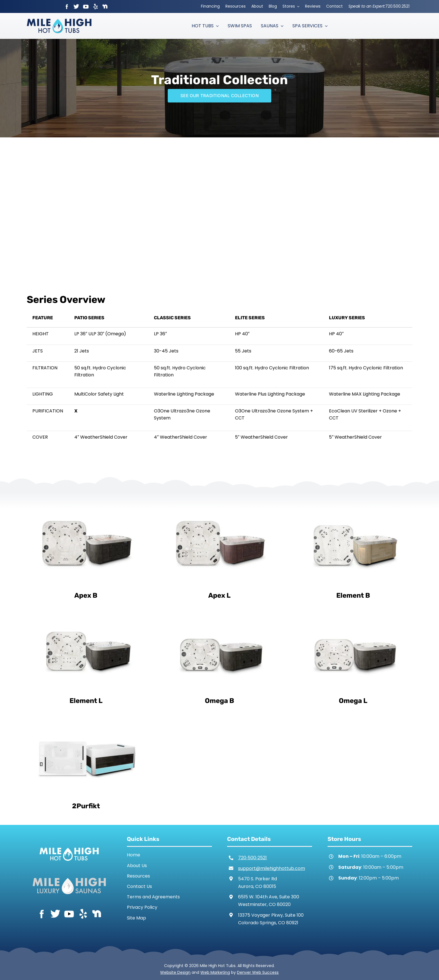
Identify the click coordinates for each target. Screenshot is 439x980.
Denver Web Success (258, 972)
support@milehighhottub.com (272, 868)
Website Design (175, 972)
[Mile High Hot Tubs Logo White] (69, 846)
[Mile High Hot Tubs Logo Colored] (59, 21)
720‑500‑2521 (253, 858)
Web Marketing (215, 972)
